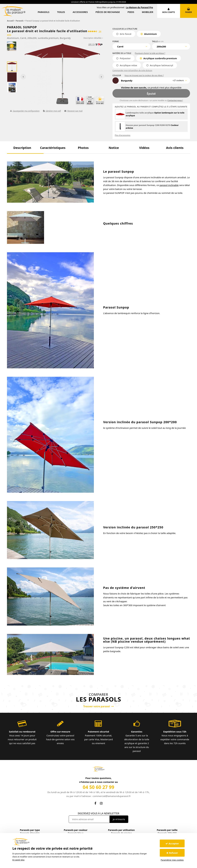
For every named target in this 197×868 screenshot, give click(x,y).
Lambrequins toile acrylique (140, 113)
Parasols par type (30, 830)
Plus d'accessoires (123, 135)
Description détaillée (93, 38)
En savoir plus (18, 860)
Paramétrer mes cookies (172, 860)
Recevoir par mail (73, 111)
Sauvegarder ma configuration (25, 111)
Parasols (44, 12)
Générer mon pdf (52, 111)
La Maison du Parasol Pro (139, 7)
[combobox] (131, 46)
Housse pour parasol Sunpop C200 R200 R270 (148, 125)
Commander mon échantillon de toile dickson (132, 70)
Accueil (10, 21)
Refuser (172, 853)
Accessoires (80, 12)
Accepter (172, 843)
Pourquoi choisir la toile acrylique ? (150, 53)
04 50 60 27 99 (99, 787)
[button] (22, 148)
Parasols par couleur (76, 830)
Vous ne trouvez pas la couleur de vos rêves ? (144, 75)
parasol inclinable (169, 185)
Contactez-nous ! (175, 100)
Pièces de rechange (108, 12)
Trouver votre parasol (98, 706)
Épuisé (151, 94)
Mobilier (148, 12)
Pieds (131, 12)
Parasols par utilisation (121, 830)
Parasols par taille (167, 830)
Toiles (61, 12)
